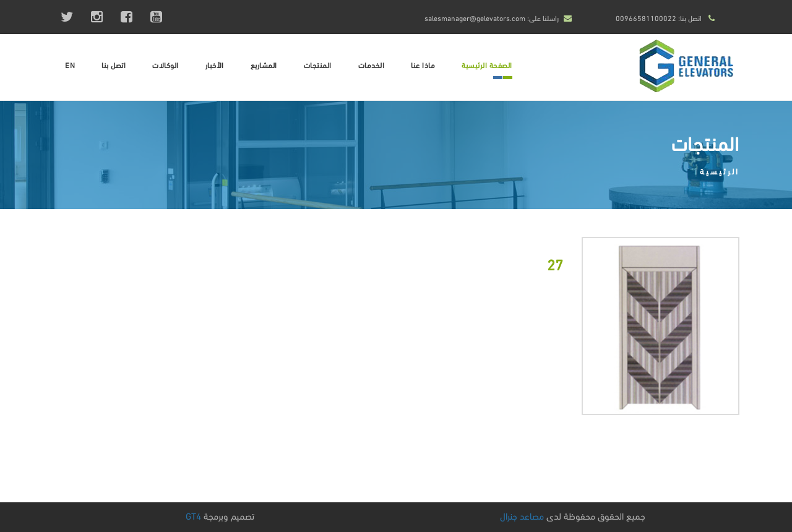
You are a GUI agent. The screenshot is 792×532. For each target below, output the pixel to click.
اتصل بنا (114, 65)
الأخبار (215, 65)
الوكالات (166, 65)
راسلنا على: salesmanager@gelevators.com (492, 18)
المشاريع (264, 65)
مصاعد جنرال (522, 515)
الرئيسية (720, 171)
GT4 (193, 515)
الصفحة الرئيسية (487, 65)
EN (70, 65)
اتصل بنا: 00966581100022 (659, 18)
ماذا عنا (423, 65)
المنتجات (318, 65)
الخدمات (372, 65)
